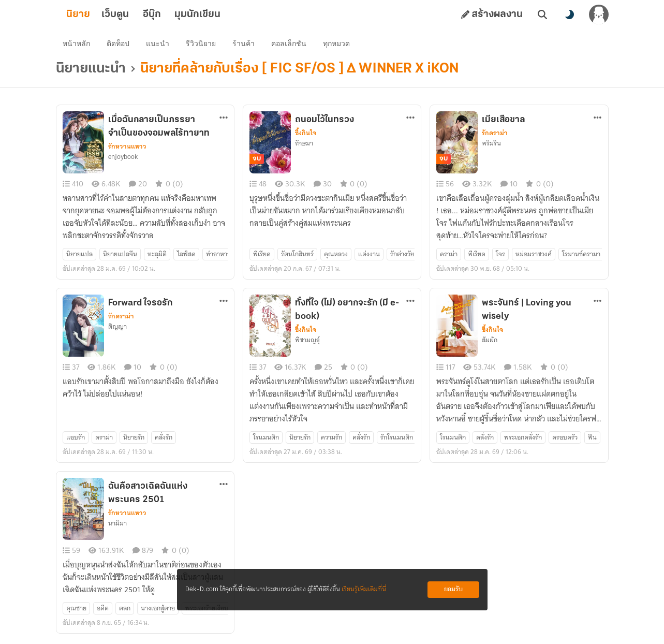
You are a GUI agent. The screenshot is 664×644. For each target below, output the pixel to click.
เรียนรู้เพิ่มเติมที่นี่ (364, 589)
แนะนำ (159, 45)
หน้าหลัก (78, 45)
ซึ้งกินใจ (306, 135)
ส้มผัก (490, 342)
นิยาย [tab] (95, 14)
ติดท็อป (120, 45)
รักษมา (304, 145)
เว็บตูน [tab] (132, 14)
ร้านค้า (245, 45)
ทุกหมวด (338, 45)
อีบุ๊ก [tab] (168, 14)
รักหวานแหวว (127, 149)
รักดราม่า (495, 135)
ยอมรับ (453, 589)
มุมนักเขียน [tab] (214, 14)
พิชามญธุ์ (307, 342)
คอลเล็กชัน (290, 45)
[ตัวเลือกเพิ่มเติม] (224, 120)
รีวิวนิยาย (202, 45)
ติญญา (117, 329)
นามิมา (117, 525)
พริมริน (491, 145)
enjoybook (123, 159)
